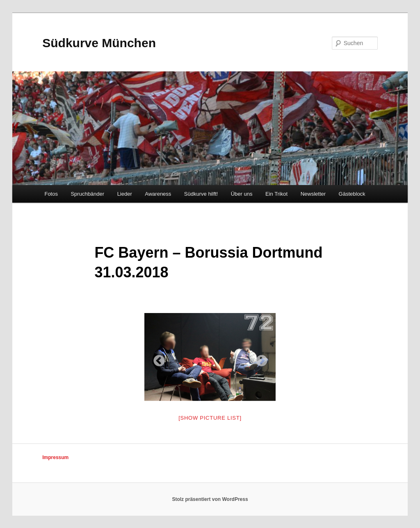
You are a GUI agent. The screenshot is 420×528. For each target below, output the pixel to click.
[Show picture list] (210, 418)
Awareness (158, 194)
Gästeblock (352, 194)
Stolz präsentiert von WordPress (210, 499)
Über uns (242, 194)
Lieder (125, 194)
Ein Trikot (276, 194)
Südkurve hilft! (201, 194)
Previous (157, 359)
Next (259, 359)
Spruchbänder (87, 194)
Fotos (51, 194)
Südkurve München (99, 43)
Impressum (55, 457)
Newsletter (313, 194)
